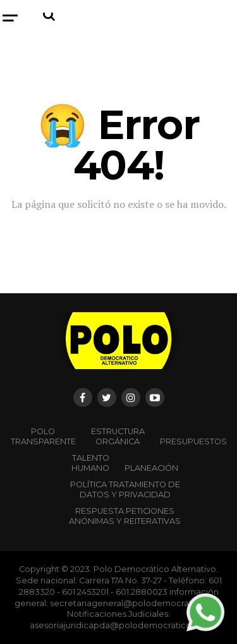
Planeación (151, 468)
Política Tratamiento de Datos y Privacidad (125, 489)
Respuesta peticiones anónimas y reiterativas (125, 516)
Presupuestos (193, 441)
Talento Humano (90, 463)
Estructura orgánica (118, 436)
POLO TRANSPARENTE (43, 436)
